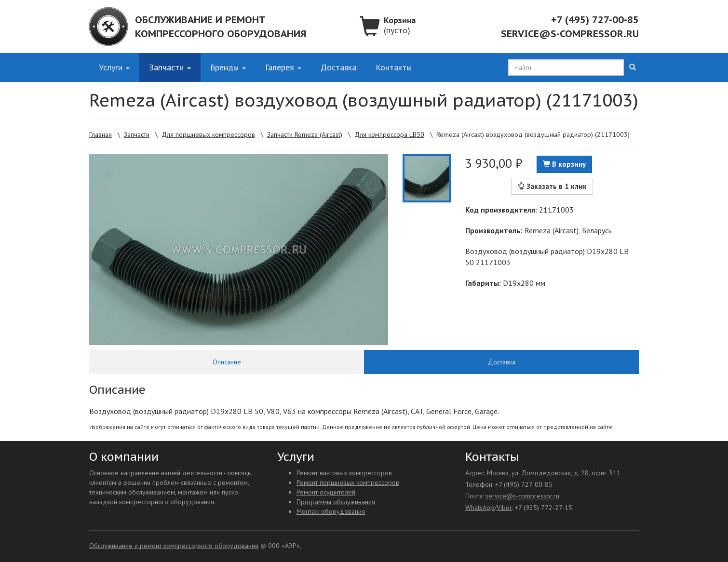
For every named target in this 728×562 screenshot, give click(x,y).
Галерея (283, 67)
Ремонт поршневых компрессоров (348, 482)
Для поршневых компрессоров (208, 134)
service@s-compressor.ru (570, 34)
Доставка (338, 67)
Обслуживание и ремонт (200, 20)
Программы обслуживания (336, 502)
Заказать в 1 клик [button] (552, 186)
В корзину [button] (564, 164)
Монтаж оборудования (331, 511)
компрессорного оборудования (221, 34)
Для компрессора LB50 (389, 134)
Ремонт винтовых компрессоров (344, 473)
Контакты (394, 67)
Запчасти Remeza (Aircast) (305, 134)
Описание (227, 362)
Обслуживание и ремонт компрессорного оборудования (174, 546)
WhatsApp (480, 508)
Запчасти (170, 67)
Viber (504, 508)
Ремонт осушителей (326, 492)
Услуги (114, 67)
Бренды (228, 67)
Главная (101, 134)
